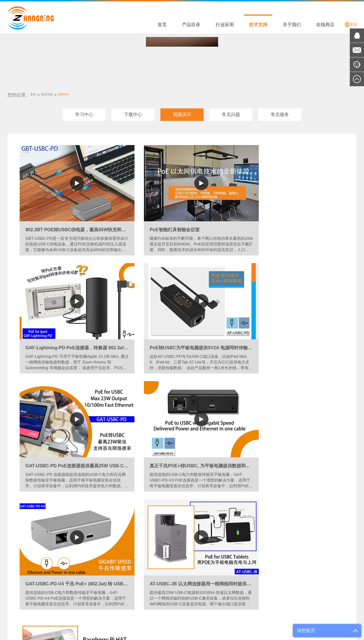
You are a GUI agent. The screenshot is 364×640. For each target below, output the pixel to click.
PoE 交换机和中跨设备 (28, 542)
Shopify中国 (98, 615)
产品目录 (191, 25)
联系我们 (187, 569)
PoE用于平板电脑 (87, 542)
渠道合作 (187, 551)
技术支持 (258, 25)
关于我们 (292, 25)
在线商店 (325, 25)
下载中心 (133, 112)
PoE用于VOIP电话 (88, 577)
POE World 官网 (127, 615)
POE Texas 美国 (42, 615)
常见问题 (231, 112)
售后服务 (280, 112)
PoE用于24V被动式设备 (93, 586)
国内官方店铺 (233, 542)
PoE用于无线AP (86, 569)
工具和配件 (17, 569)
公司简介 (187, 542)
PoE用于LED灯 (85, 551)
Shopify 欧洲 (72, 615)
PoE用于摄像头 (85, 560)
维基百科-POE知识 (162, 615)
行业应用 (225, 25)
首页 (162, 25)
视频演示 (77, 92)
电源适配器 (17, 560)
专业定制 (187, 560)
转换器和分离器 (21, 551)
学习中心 (84, 112)
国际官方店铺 (233, 551)
